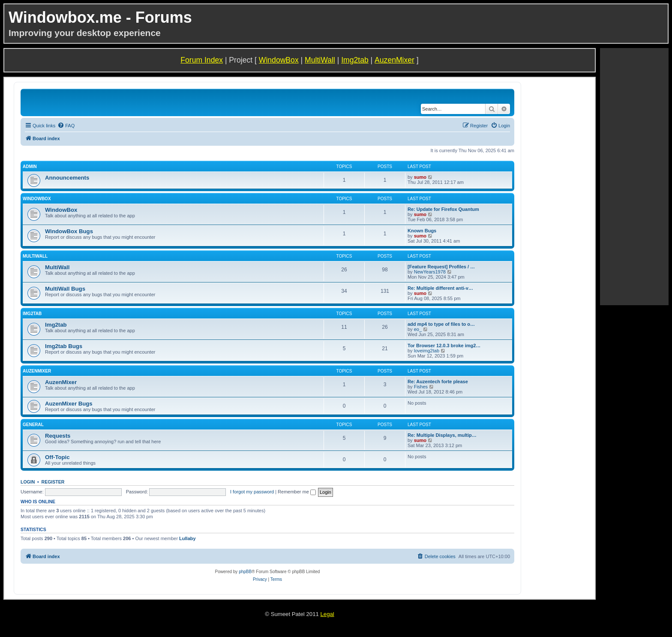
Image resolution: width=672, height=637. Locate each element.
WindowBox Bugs (69, 231)
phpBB (245, 572)
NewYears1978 (430, 272)
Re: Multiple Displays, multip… (442, 435)
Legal (327, 614)
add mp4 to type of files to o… (441, 324)
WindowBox (279, 60)
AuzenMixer (394, 60)
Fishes (421, 387)
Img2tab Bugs (64, 346)
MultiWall (320, 60)
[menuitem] (66, 126)
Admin (30, 167)
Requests (58, 436)
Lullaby (187, 538)
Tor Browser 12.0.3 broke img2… (444, 346)
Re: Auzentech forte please (438, 382)
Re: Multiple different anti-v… (440, 288)
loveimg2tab (427, 351)
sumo (420, 177)
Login (28, 482)
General (33, 425)
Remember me (297, 492)
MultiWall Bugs (65, 289)
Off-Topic (57, 457)
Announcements (67, 178)
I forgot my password (252, 492)
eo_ (418, 329)
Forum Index (202, 60)
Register (53, 482)
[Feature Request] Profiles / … (441, 267)
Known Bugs (422, 231)
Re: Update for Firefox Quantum (443, 209)
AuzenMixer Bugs (69, 404)
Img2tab (355, 60)
